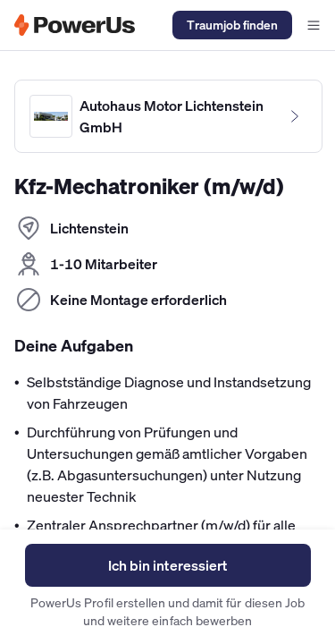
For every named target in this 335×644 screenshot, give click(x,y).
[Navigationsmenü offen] (314, 25)
